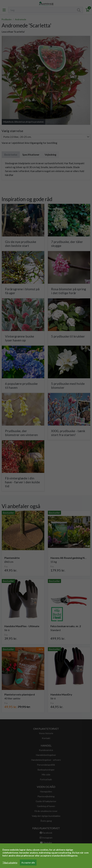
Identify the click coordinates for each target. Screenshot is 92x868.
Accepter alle (28, 863)
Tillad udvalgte (10, 863)
